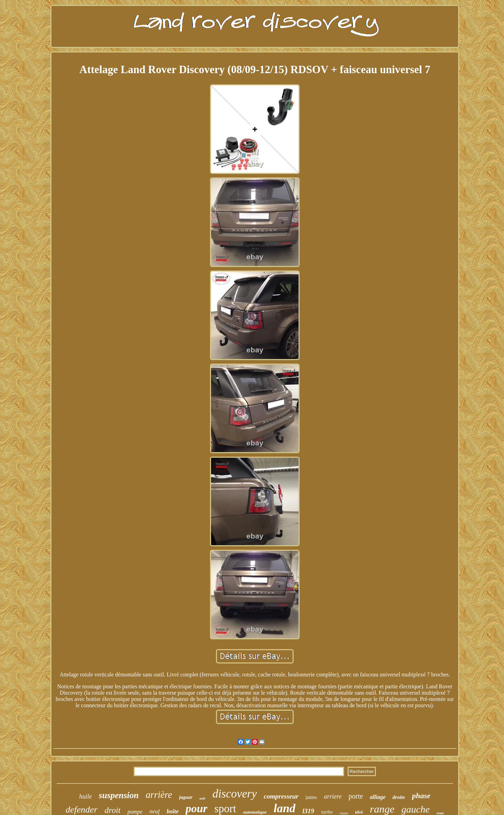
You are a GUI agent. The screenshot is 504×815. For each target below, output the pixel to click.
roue (440, 813)
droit (113, 810)
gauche (416, 809)
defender (82, 810)
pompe (135, 812)
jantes (311, 797)
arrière (159, 795)
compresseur (281, 796)
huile (85, 796)
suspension (119, 795)
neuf (155, 811)
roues (344, 813)
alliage (378, 797)
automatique (255, 812)
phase (421, 796)
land (285, 808)
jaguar (186, 797)
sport (225, 809)
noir (202, 798)
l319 (308, 811)
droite (399, 797)
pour (196, 808)
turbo (327, 812)
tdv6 (359, 812)
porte (356, 796)
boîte (173, 811)
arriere (332, 796)
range (382, 809)
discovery (234, 794)
